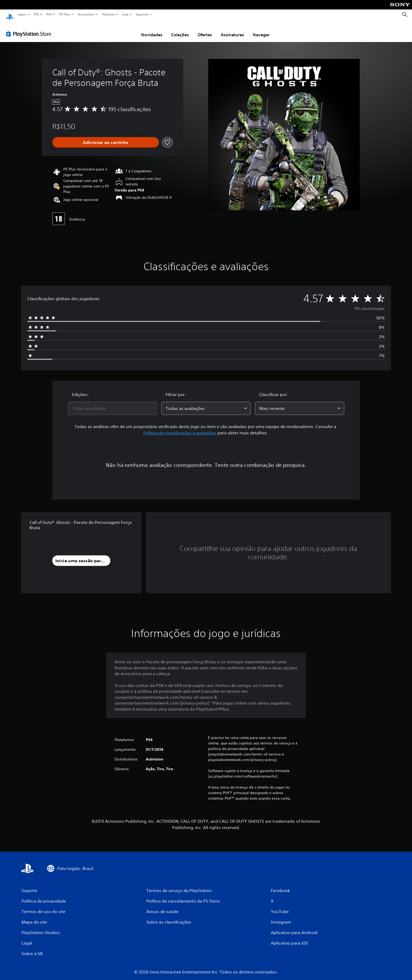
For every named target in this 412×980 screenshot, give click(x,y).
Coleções (180, 30)
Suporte (142, 14)
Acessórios (86, 14)
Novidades (152, 30)
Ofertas (205, 30)
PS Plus (65, 14)
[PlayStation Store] (30, 29)
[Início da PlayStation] (10, 15)
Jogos (22, 14)
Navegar (261, 30)
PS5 (36, 14)
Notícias (109, 14)
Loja (125, 14)
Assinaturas (232, 30)
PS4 (49, 14)
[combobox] (112, 403)
